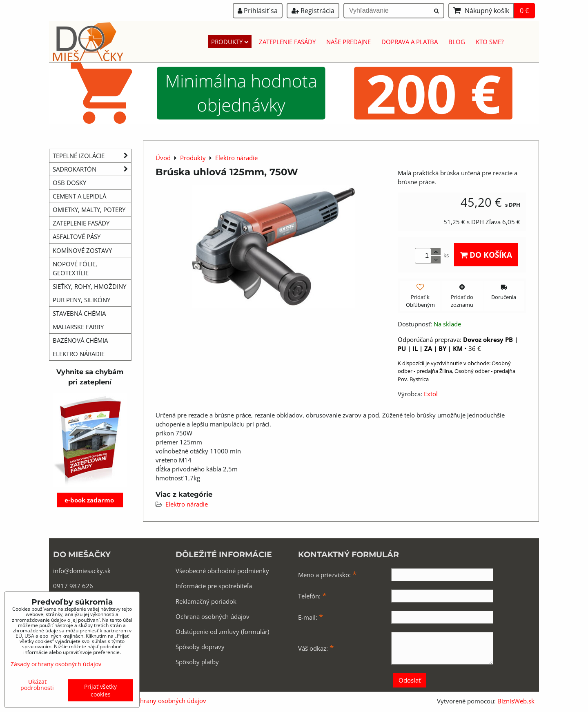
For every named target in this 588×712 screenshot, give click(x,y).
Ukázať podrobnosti (37, 685)
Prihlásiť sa (258, 11)
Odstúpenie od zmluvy (207, 632)
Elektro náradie (187, 504)
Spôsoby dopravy (200, 647)
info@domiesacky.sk (82, 571)
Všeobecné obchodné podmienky (222, 571)
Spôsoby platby (197, 662)
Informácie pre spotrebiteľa (214, 586)
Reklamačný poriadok (206, 601)
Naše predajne (349, 42)
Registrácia (313, 11)
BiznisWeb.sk (516, 701)
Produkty (230, 42)
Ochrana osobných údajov (213, 616)
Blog (457, 42)
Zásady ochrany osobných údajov (159, 701)
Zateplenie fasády (287, 42)
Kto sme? (490, 42)
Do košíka (486, 255)
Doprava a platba (410, 42)
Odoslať (410, 680)
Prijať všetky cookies (100, 690)
